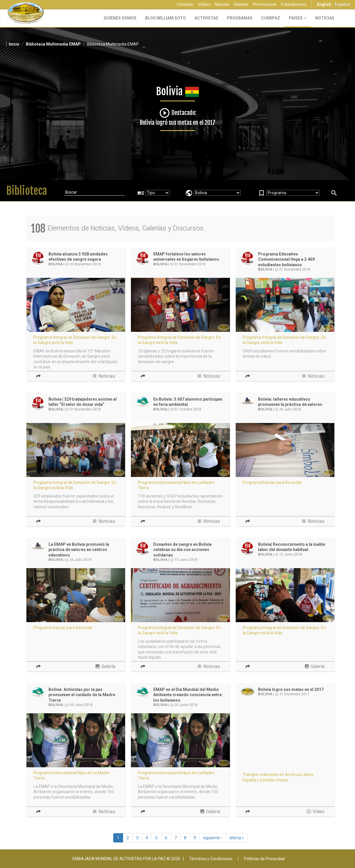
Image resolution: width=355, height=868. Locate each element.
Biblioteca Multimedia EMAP (53, 44)
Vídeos (204, 4)
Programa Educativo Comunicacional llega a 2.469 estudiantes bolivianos (286, 259)
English (324, 4)
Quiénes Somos (120, 18)
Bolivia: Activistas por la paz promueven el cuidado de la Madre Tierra (82, 695)
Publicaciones (294, 4)
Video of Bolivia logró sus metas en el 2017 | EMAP (285, 741)
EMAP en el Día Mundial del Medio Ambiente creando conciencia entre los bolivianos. (188, 695)
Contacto (185, 4)
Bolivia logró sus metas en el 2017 (291, 689)
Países (298, 18)
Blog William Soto (165, 18)
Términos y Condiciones (211, 859)
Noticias (222, 4)
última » (237, 838)
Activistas (206, 18)
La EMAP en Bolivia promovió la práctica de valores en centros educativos (79, 550)
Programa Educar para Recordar (272, 482)
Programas (240, 18)
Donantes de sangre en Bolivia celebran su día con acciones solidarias (182, 550)
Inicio (14, 44)
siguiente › (213, 838)
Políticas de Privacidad (264, 859)
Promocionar (265, 4)
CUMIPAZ (271, 18)
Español (342, 4)
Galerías (241, 4)
